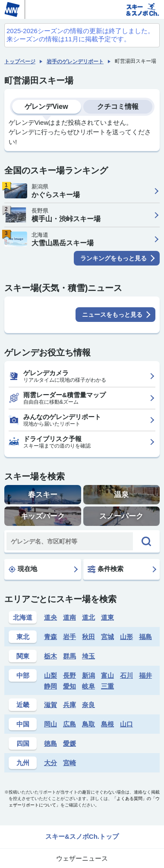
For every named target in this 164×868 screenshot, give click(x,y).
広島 (69, 724)
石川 (126, 675)
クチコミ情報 (118, 107)
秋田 (88, 637)
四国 (23, 743)
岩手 (69, 637)
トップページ (20, 62)
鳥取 (88, 724)
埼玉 (88, 656)
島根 (107, 724)
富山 (107, 675)
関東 (23, 656)
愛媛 (69, 743)
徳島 (50, 743)
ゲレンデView (46, 107)
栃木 (50, 656)
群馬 (69, 656)
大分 (50, 763)
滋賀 (50, 705)
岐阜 (88, 686)
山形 (126, 637)
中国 (23, 724)
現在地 (23, 569)
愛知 (69, 686)
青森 (50, 637)
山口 (126, 724)
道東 (107, 617)
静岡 (50, 686)
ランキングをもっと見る (114, 258)
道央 (50, 617)
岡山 (50, 724)
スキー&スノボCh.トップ (82, 836)
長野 (69, 675)
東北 (23, 637)
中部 (23, 675)
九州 (23, 763)
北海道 (23, 617)
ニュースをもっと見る (112, 315)
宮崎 (69, 763)
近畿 (23, 705)
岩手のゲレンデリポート (75, 62)
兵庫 (69, 705)
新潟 (88, 675)
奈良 (88, 705)
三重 (107, 686)
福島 (145, 637)
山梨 (50, 675)
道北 (88, 617)
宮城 (107, 637)
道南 (69, 617)
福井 (145, 675)
